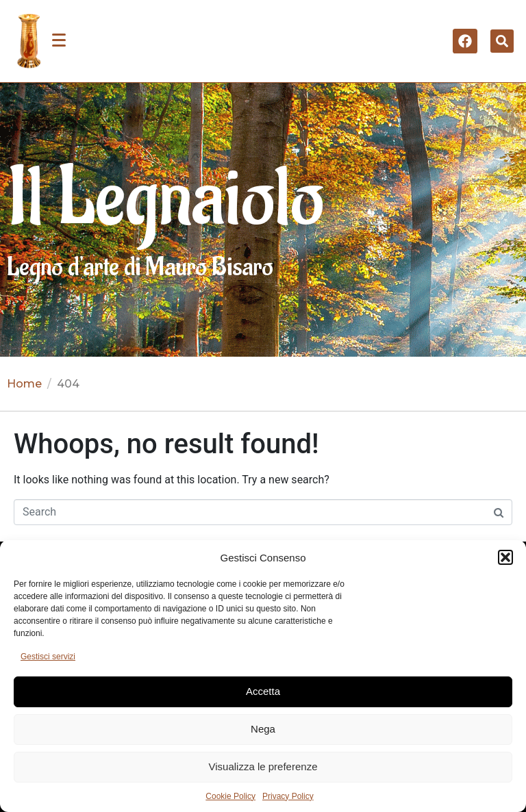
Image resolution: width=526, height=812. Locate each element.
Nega (263, 729)
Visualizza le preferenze (263, 766)
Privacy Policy (288, 796)
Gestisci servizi (48, 657)
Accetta (263, 691)
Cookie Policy (230, 796)
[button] (505, 557)
